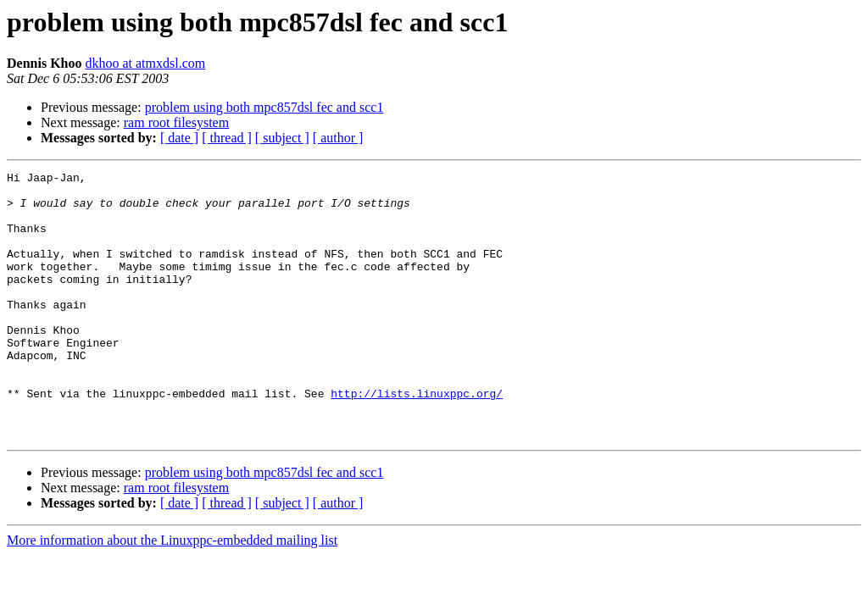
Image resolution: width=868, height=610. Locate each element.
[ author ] (338, 138)
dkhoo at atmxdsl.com (145, 63)
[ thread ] (227, 138)
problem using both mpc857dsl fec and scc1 (264, 107)
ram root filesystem (176, 122)
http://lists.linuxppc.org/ (417, 439)
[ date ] (179, 138)
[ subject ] (282, 138)
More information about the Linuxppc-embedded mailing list (172, 593)
